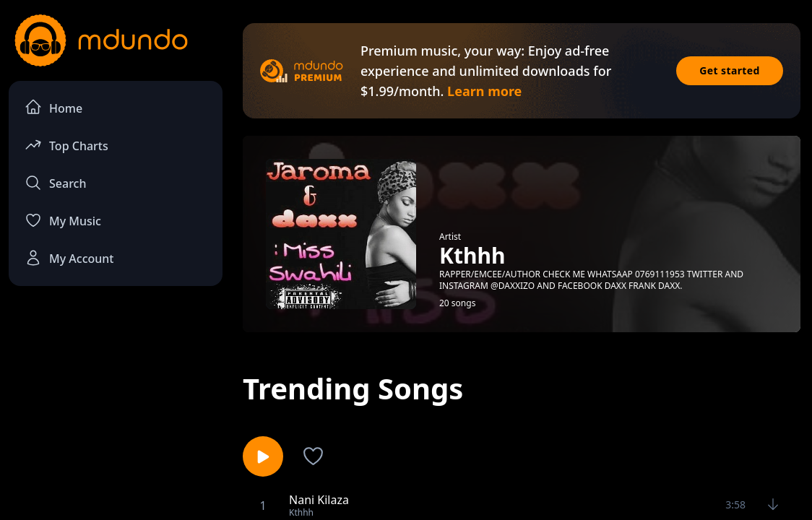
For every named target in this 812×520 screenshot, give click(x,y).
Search (55, 183)
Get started (730, 70)
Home (53, 107)
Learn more (484, 91)
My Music (63, 220)
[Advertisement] (116, 405)
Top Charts (66, 145)
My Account (69, 258)
